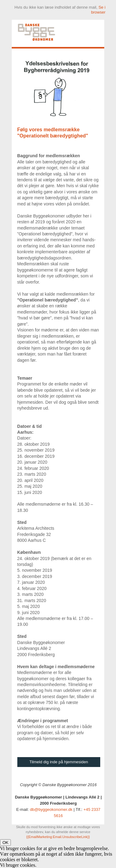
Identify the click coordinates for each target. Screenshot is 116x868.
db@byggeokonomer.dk (51, 809)
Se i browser (98, 10)
